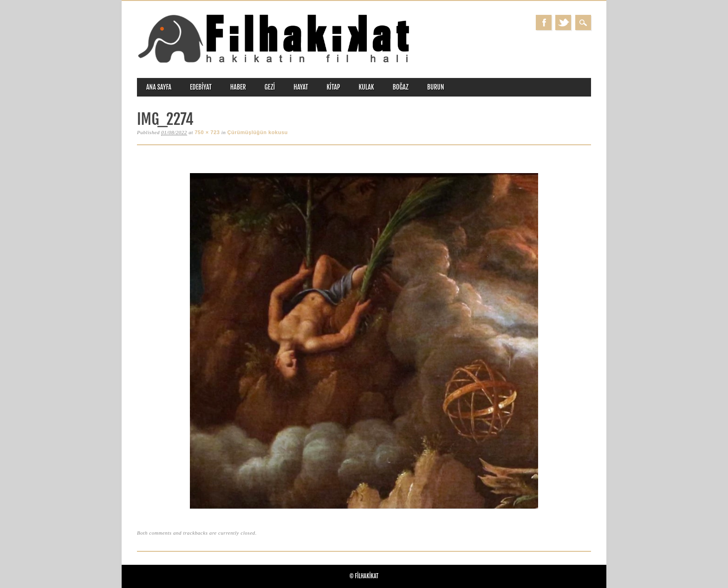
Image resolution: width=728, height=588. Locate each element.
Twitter (563, 23)
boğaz (401, 87)
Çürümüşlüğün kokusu (258, 132)
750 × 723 (207, 132)
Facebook (544, 23)
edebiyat (201, 87)
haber (238, 87)
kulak (367, 87)
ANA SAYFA (159, 87)
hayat (301, 87)
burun (436, 87)
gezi (270, 87)
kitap (334, 87)
